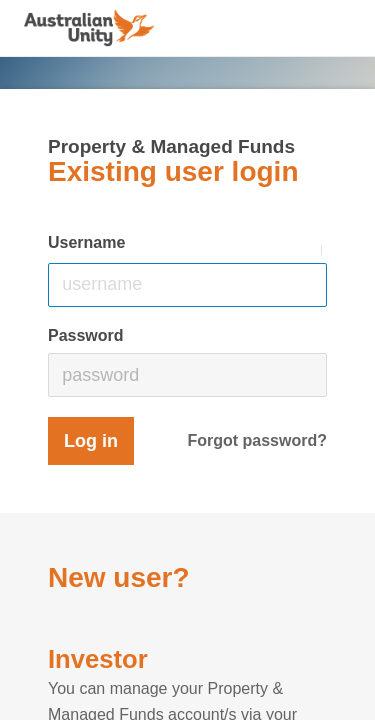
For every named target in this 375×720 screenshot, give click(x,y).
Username (86, 242)
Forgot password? (257, 440)
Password (86, 335)
